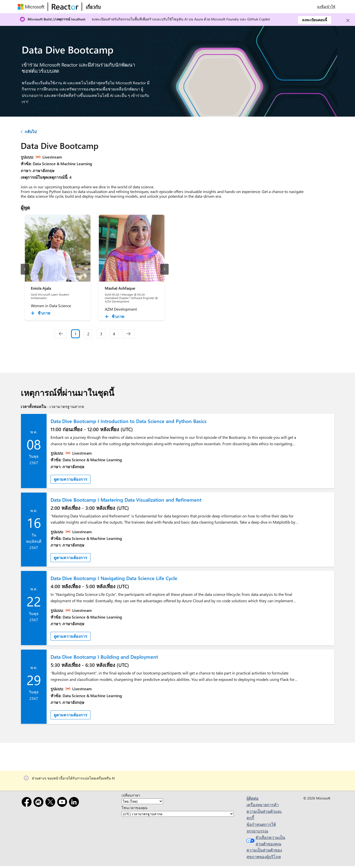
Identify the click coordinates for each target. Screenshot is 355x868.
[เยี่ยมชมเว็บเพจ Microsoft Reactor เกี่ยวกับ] (93, 7)
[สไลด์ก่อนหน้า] (25, 269)
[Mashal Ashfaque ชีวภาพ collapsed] (115, 317)
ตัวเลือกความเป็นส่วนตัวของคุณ (265, 841)
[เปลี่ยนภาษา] (142, 801)
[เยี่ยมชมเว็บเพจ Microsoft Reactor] (65, 7)
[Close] (348, 20)
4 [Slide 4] (114, 334)
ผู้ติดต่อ (253, 798)
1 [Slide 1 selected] (76, 334)
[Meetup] (39, 803)
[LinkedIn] (75, 803)
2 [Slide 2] (88, 334)
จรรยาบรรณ (257, 831)
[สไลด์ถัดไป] (164, 269)
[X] (51, 803)
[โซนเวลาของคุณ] (178, 814)
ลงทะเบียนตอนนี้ (315, 20)
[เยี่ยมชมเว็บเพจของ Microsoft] (32, 7)
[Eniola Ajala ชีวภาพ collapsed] (41, 313)
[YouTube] (63, 803)
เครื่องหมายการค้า (263, 805)
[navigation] (61, 334)
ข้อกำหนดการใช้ (261, 824)
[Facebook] (28, 803)
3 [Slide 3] (101, 334)
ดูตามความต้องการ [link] (71, 479)
